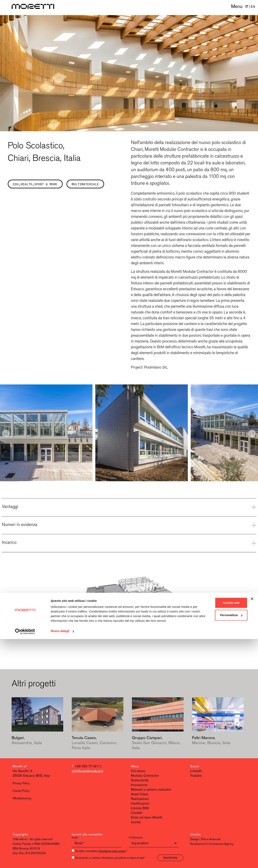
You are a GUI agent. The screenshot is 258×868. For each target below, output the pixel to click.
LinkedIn (196, 771)
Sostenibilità (140, 780)
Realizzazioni (140, 799)
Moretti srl (20, 766)
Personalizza (216, 839)
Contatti (137, 813)
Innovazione (139, 785)
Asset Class (139, 794)
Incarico (9, 542)
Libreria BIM (140, 808)
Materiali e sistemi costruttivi (151, 790)
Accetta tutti (216, 827)
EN (253, 7)
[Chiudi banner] (252, 823)
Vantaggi (10, 506)
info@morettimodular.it (88, 771)
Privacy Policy (21, 784)
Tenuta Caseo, (94, 743)
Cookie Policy (21, 791)
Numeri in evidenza (20, 524)
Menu (237, 7)
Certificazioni (140, 804)
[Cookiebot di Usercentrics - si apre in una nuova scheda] (25, 860)
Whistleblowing (22, 799)
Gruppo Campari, (156, 743)
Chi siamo (138, 771)
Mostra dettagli (60, 860)
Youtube (196, 776)
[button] (6, 434)
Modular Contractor (145, 776)
